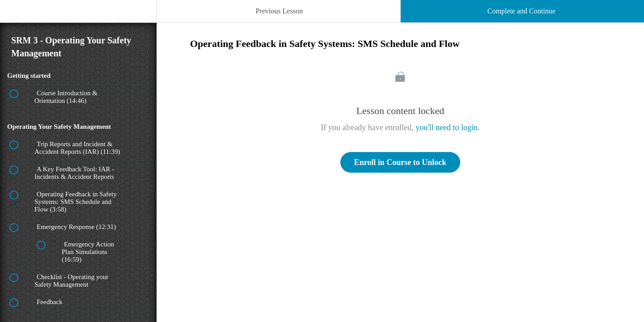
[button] (16, 16)
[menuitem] (78, 20)
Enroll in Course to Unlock (400, 162)
